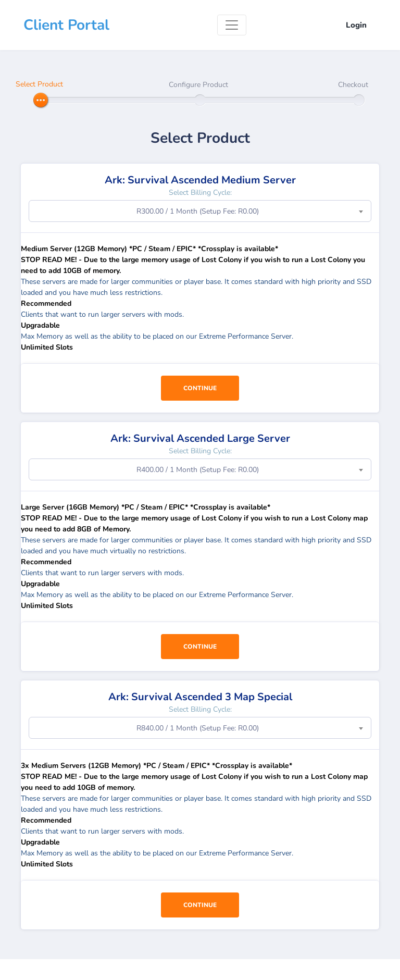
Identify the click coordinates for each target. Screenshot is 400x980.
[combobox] (200, 211)
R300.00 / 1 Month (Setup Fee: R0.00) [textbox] (198, 211)
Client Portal (66, 25)
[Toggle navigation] (232, 25)
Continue (200, 388)
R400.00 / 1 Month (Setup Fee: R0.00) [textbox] (198, 470)
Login (356, 25)
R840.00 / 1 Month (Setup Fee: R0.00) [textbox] (198, 728)
